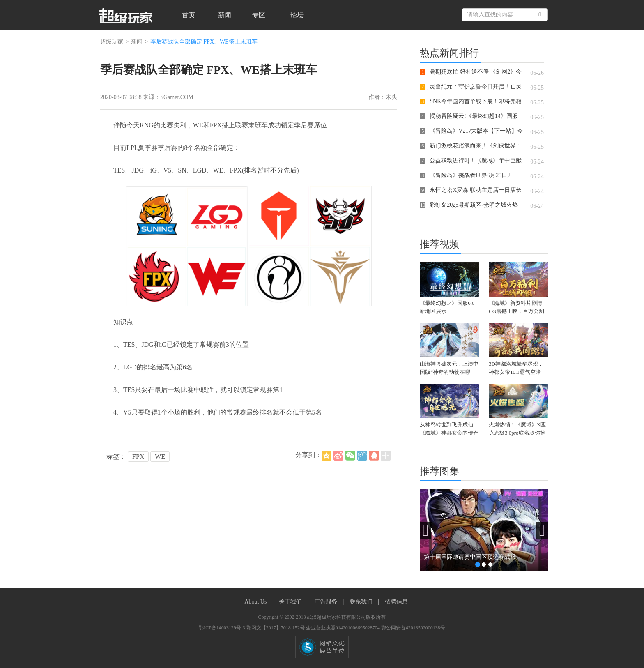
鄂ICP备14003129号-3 (223, 628)
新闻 (225, 15)
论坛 (297, 15)
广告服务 (327, 602)
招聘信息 (396, 602)
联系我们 (362, 602)
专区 (261, 15)
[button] (425, 531)
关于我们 (291, 602)
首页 (189, 15)
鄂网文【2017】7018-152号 (276, 628)
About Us (256, 602)
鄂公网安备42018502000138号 (413, 628)
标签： (116, 457)
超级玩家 (112, 42)
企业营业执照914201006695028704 (344, 628)
